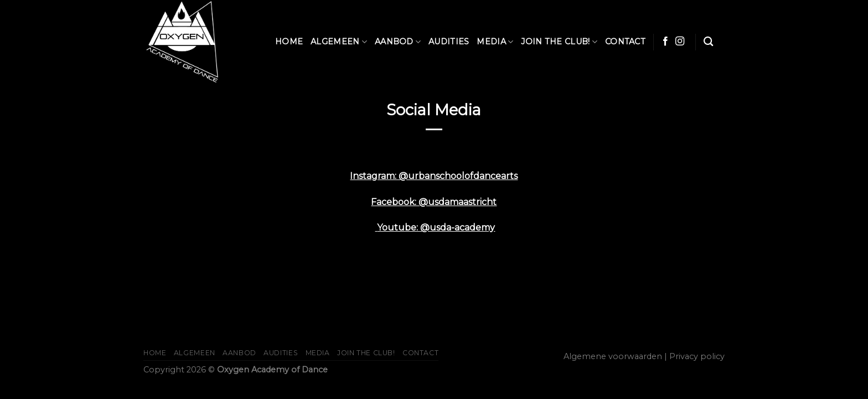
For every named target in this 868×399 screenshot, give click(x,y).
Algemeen (339, 42)
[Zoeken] (708, 42)
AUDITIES (449, 42)
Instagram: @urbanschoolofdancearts (434, 176)
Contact (625, 42)
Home (289, 42)
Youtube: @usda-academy (436, 227)
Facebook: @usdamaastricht (434, 202)
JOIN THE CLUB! (559, 42)
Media (495, 42)
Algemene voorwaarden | (615, 356)
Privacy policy (697, 356)
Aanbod (398, 42)
